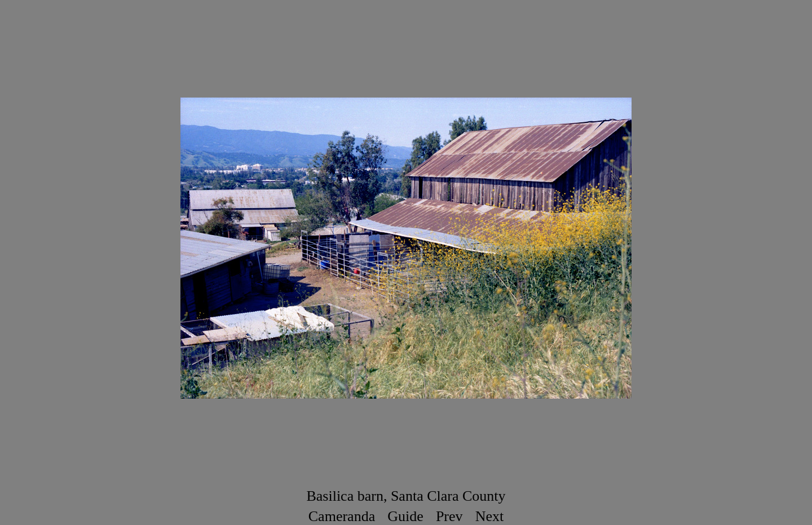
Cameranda (342, 516)
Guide (405, 516)
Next (490, 516)
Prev (449, 516)
